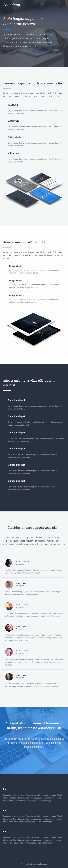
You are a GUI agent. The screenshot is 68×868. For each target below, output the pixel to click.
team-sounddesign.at (39, 864)
